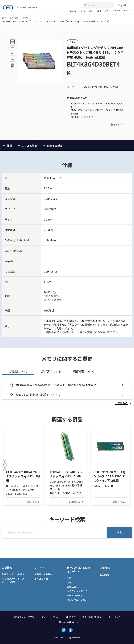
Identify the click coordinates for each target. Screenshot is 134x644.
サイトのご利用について (93, 617)
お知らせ (126, 10)
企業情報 (117, 10)
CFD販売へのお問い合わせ (67, 622)
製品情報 (73, 11)
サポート (82, 11)
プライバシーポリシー (51, 617)
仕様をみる (116, 124)
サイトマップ (114, 617)
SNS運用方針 (72, 617)
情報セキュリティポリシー (25, 617)
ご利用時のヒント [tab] (51, 371)
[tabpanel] (67, 393)
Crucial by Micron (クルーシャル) (101, 87)
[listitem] (123, 403)
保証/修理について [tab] (83, 371)
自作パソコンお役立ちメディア (99, 11)
